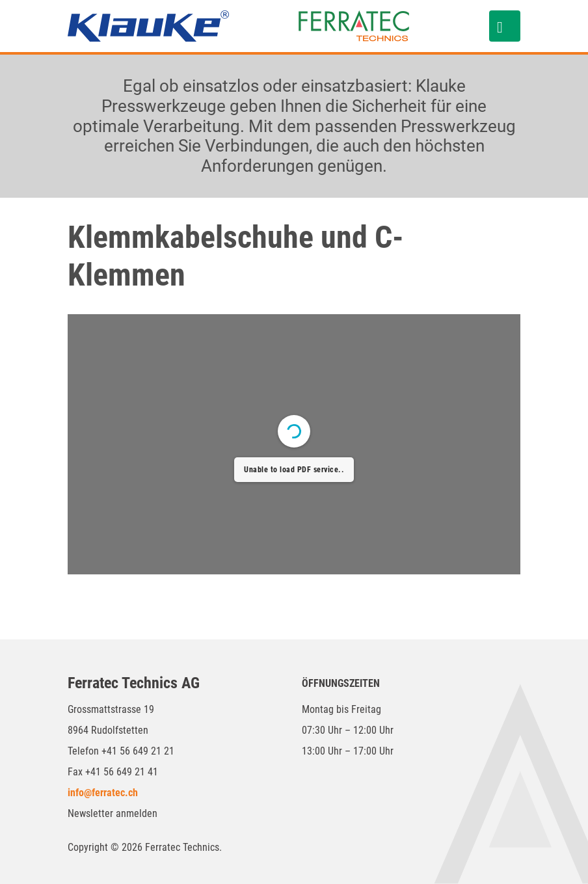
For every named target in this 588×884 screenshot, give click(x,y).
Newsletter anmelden (113, 813)
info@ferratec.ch (103, 793)
